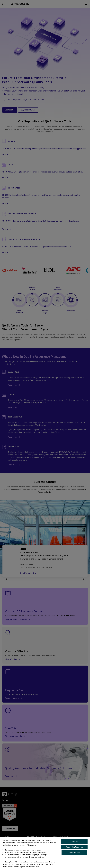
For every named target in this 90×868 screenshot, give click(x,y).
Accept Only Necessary (74, 847)
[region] (45, 853)
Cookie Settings (74, 852)
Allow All (75, 841)
